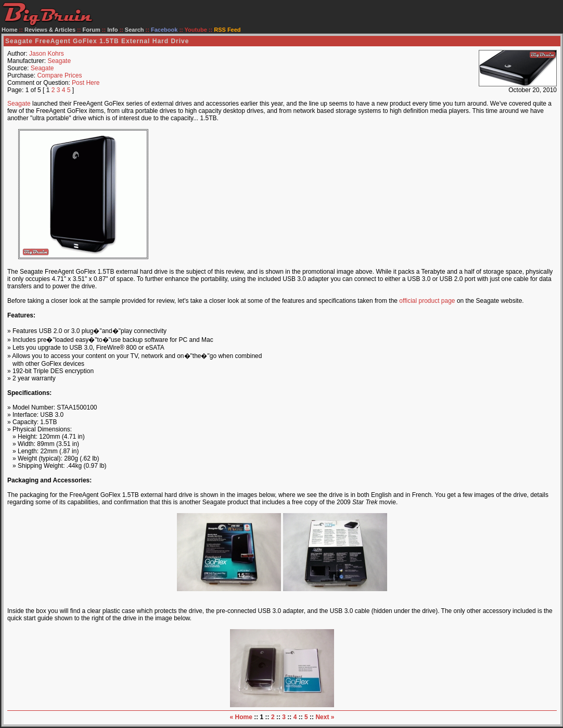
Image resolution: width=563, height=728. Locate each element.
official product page (427, 301)
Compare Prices (59, 75)
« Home (241, 717)
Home (10, 30)
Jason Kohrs (47, 54)
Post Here (86, 83)
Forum (92, 30)
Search (135, 30)
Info (112, 30)
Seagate (59, 61)
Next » (325, 717)
